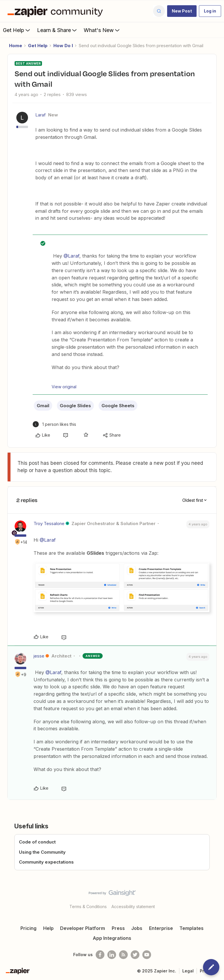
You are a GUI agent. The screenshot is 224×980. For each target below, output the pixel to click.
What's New (102, 30)
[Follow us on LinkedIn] (112, 955)
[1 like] (54, 424)
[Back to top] (217, 898)
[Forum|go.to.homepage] (57, 11)
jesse (39, 656)
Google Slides (75, 406)
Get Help (17, 30)
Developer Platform (83, 928)
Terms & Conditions (88, 907)
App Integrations (112, 938)
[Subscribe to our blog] (123, 955)
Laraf (41, 115)
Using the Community (42, 852)
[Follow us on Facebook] (100, 955)
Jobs (137, 928)
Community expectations (46, 862)
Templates (191, 928)
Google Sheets (118, 406)
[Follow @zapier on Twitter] (135, 955)
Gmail (43, 406)
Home (16, 46)
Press (118, 928)
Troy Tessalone (49, 523)
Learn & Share (57, 30)
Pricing (28, 928)
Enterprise (161, 928)
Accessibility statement (133, 907)
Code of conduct (37, 842)
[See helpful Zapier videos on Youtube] (147, 955)
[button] (182, 11)
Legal (188, 971)
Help (48, 928)
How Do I (63, 46)
